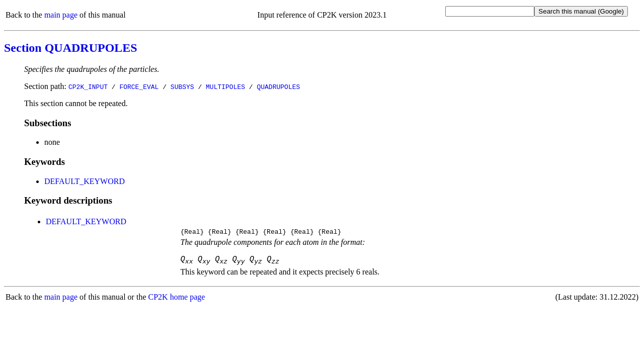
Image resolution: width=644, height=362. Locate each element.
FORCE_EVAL (139, 86)
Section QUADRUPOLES (71, 48)
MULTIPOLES (225, 86)
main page (61, 15)
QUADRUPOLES (278, 86)
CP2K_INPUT (88, 86)
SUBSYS (182, 86)
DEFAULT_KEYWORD (85, 181)
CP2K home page (177, 300)
